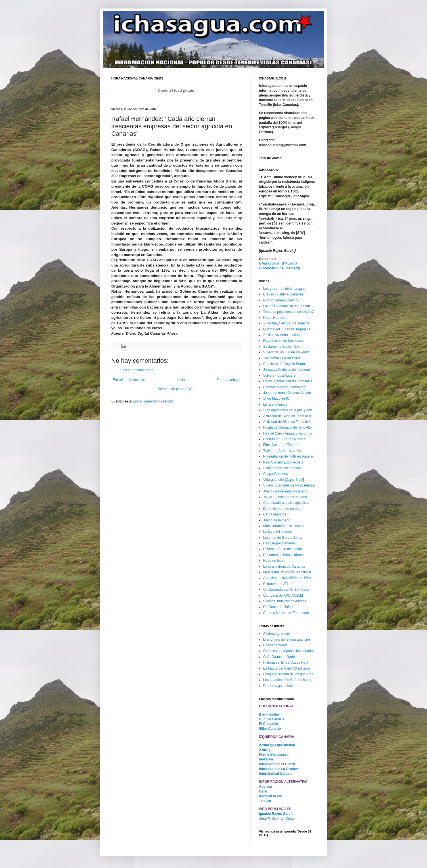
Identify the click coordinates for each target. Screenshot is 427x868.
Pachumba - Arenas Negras (284, 439)
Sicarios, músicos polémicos (285, 601)
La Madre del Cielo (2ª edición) (287, 668)
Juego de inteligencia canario (285, 491)
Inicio (181, 380)
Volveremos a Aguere (279, 376)
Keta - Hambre (274, 318)
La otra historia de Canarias (284, 567)
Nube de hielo (274, 561)
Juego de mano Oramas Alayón (287, 393)
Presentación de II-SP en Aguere (288, 456)
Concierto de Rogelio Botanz (285, 364)
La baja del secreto (278, 532)
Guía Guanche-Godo (279, 657)
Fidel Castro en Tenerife (281, 445)
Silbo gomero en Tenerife (282, 468)
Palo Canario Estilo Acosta (283, 462)
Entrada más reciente (129, 380)
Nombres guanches (278, 686)
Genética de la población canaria (288, 651)
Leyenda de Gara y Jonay (283, 538)
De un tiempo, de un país (282, 509)
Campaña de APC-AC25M (283, 596)
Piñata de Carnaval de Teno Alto (287, 427)
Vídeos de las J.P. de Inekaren (286, 352)
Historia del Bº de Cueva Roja (286, 662)
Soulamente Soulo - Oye (282, 347)
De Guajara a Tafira (278, 607)
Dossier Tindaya (275, 645)
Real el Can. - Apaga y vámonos (288, 433)
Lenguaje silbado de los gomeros (288, 674)
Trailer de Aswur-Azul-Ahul (283, 451)
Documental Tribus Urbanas (284, 555)
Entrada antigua (228, 380)
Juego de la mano (277, 520)
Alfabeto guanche (276, 634)
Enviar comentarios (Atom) (153, 401)
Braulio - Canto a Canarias (283, 294)
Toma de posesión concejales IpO (289, 312)
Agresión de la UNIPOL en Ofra (287, 578)
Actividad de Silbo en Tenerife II (287, 416)
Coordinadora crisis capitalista (286, 503)
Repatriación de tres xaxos (283, 341)
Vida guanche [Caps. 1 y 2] (284, 480)
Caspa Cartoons (276, 474)
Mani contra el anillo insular (284, 526)
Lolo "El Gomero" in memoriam (287, 306)
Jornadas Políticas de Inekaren (287, 370)
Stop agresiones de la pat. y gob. (288, 410)
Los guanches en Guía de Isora (287, 680)
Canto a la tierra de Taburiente (286, 613)
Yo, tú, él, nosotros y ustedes (285, 497)
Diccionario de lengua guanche (287, 640)
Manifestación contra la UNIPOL (287, 572)
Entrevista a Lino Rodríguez (284, 387)
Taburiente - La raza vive (282, 358)
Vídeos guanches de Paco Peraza (289, 485)
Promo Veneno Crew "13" (282, 300)
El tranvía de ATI (276, 584)
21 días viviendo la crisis (282, 335)
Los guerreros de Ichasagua (284, 289)
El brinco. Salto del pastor (283, 549)
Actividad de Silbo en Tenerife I (287, 422)
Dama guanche (275, 514)
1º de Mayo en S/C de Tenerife (286, 323)
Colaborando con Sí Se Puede (286, 590)
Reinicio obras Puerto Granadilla (288, 381)
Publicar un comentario (136, 370)
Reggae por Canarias (279, 543)
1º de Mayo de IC (276, 399)
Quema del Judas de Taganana (287, 329)
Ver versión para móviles (176, 389)
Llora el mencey (275, 404)
